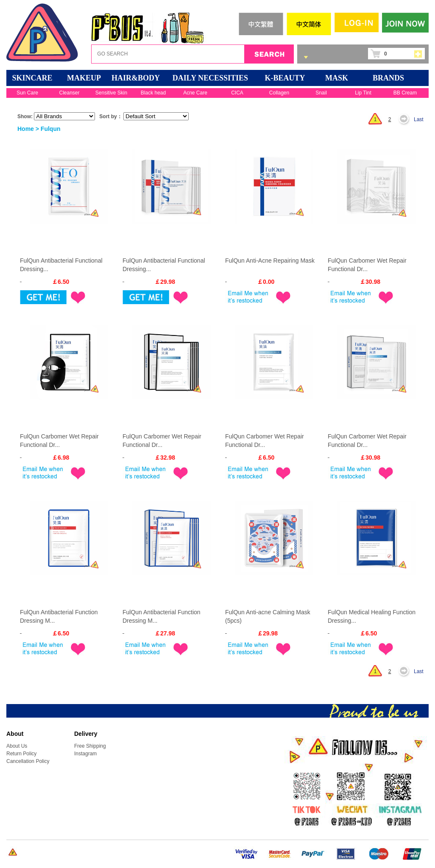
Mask (337, 78)
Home (26, 129)
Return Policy (21, 754)
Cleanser (69, 93)
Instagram (85, 754)
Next (406, 119)
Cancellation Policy (28, 761)
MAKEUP (84, 78)
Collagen (279, 93)
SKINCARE (32, 78)
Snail (321, 93)
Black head (153, 93)
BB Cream (405, 93)
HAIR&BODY (136, 78)
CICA (237, 93)
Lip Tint (363, 93)
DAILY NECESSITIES (210, 78)
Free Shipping (90, 746)
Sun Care (27, 93)
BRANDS (388, 78)
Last (419, 119)
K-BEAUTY (285, 78)
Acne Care (195, 93)
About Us (17, 746)
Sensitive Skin (111, 93)
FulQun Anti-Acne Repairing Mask (270, 261)
